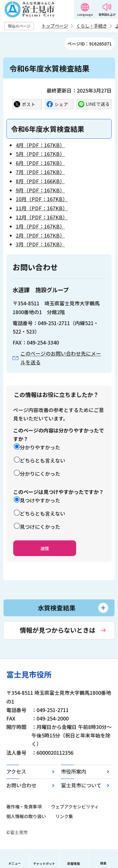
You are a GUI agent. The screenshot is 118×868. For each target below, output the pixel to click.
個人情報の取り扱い (26, 816)
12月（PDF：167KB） (42, 217)
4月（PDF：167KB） (40, 145)
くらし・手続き (92, 26)
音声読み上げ (107, 15)
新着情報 (74, 863)
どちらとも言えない (42, 460)
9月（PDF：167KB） (40, 190)
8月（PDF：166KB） (40, 181)
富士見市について (81, 785)
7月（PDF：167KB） (40, 172)
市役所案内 (74, 771)
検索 (103, 863)
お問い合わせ (21, 785)
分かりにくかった (40, 474)
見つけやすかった (40, 500)
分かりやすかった (40, 447)
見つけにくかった (40, 527)
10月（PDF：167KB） (42, 199)
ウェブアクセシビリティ (75, 806)
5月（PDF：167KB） (40, 154)
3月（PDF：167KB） (40, 244)
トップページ (55, 26)
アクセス (16, 771)
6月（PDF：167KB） (40, 163)
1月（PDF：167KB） (40, 226)
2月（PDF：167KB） (40, 235)
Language (85, 15)
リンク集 (64, 816)
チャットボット (44, 863)
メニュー (14, 863)
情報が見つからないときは (58, 630)
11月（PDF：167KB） (42, 208)
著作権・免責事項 (24, 806)
